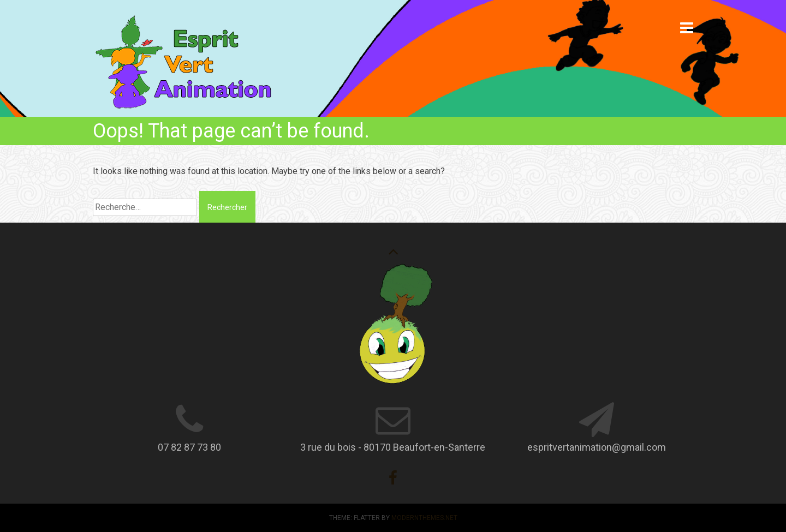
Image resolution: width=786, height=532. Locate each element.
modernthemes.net (424, 518)
